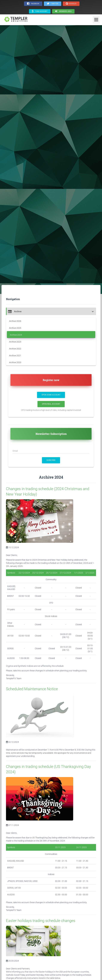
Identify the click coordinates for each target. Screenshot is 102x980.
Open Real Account (51, 404)
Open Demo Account (51, 395)
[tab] (51, 311)
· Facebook (33, 4)
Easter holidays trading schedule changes (41, 921)
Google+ (71, 4)
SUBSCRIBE (51, 460)
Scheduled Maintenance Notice (32, 689)
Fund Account (40, 11)
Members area (63, 11)
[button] (51, 312)
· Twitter (53, 4)
